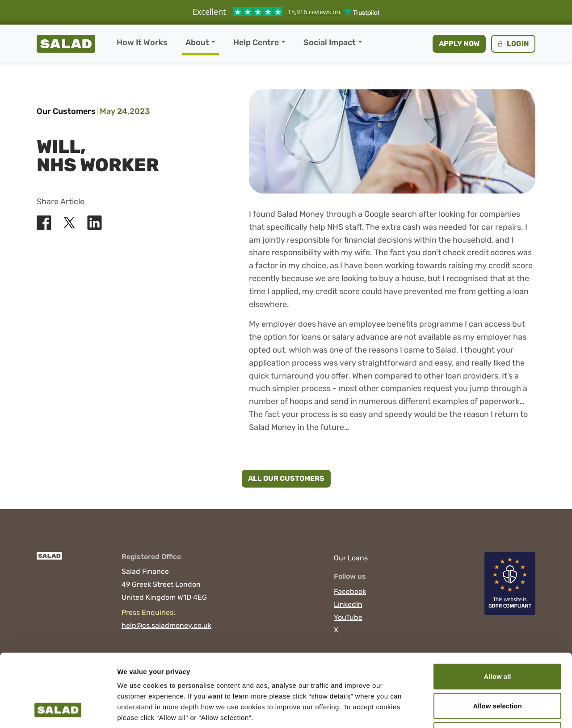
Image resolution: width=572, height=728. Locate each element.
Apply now (459, 44)
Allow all (498, 611)
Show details (469, 710)
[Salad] (49, 560)
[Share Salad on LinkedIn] (95, 223)
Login (513, 44)
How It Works (142, 42)
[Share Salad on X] (69, 223)
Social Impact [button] (330, 42)
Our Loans (351, 558)
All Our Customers (286, 478)
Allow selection (497, 640)
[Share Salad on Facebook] (44, 223)
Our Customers (66, 111)
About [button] (197, 42)
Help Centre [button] (256, 42)
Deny (498, 669)
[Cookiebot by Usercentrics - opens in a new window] (58, 711)
